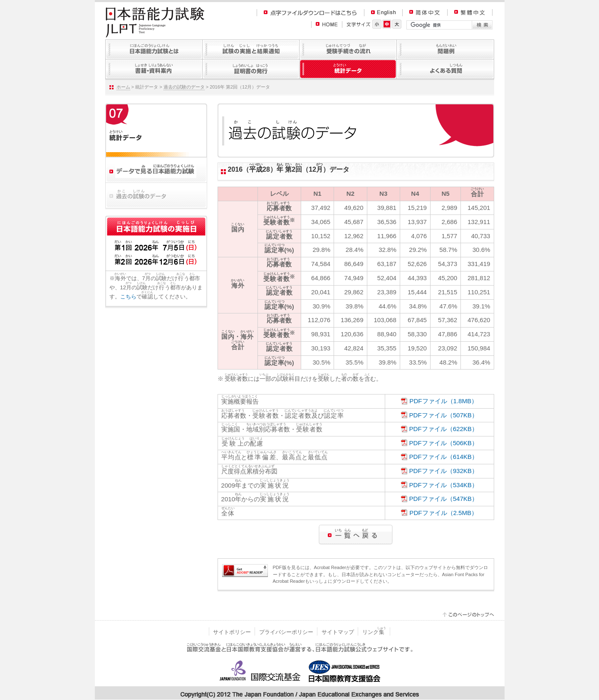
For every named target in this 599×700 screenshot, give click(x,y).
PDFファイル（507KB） (444, 415)
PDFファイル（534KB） (444, 485)
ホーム (123, 87)
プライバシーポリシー (286, 632)
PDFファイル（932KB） (444, 471)
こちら (128, 297)
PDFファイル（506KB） (444, 443)
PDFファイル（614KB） (444, 457)
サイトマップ (338, 632)
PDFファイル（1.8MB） (443, 401)
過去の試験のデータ (184, 87)
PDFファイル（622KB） (444, 429)
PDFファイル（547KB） (444, 499)
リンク (374, 632)
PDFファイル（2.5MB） (443, 513)
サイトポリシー (232, 632)
